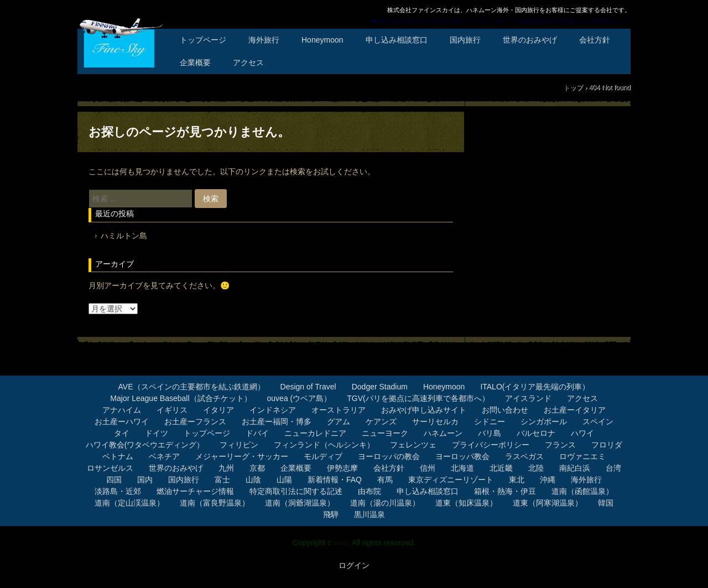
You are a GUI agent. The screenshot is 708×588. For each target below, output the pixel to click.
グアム (339, 422)
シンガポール (544, 422)
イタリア (218, 410)
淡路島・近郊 (118, 491)
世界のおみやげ (530, 40)
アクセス (248, 63)
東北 (517, 480)
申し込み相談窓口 (397, 40)
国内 (145, 480)
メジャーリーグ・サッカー (242, 456)
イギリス (172, 410)
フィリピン (239, 445)
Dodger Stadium (380, 387)
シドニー (490, 422)
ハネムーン (443, 433)
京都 (257, 468)
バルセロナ (536, 433)
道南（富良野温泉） (215, 503)
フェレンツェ (413, 445)
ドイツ (157, 433)
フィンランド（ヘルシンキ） (324, 445)
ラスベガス (524, 456)
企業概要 (195, 63)
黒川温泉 (369, 514)
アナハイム (122, 410)
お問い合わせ (505, 410)
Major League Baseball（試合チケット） (181, 398)
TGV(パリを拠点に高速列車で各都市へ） (418, 398)
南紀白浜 (575, 468)
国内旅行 (465, 40)
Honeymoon (322, 40)
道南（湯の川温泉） (385, 503)
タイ (122, 433)
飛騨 (331, 514)
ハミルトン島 (124, 236)
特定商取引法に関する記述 (296, 491)
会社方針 (595, 40)
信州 (428, 468)
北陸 (536, 468)
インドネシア (273, 410)
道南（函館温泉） (582, 491)
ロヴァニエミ (582, 456)
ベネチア (164, 456)
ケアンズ (381, 422)
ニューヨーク (385, 433)
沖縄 (548, 480)
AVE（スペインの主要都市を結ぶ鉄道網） (192, 387)
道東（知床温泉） (466, 503)
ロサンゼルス (110, 468)
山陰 (253, 480)
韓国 (606, 503)
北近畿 (501, 468)
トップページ (203, 40)
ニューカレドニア (315, 433)
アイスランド (528, 398)
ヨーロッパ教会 (462, 456)
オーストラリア (339, 410)
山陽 (284, 480)
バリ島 (490, 433)
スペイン (598, 422)
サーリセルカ (435, 422)
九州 (226, 468)
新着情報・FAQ (335, 480)
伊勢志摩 (342, 468)
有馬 (385, 480)
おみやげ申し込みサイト (424, 410)
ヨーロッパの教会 (389, 456)
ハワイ (582, 433)
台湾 (613, 468)
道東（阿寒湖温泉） (548, 503)
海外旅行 (264, 40)
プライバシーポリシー (491, 445)
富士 (222, 480)
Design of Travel (308, 387)
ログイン (354, 565)
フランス (560, 445)
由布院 (369, 491)
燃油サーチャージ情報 (195, 491)
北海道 (462, 468)
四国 (114, 480)
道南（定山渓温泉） (129, 503)
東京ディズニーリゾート (451, 480)
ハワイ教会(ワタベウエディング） (145, 445)
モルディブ (323, 456)
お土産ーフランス (195, 422)
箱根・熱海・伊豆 (505, 491)
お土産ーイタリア (575, 410)
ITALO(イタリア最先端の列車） (535, 387)
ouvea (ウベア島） (300, 398)
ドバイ (257, 433)
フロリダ (607, 445)
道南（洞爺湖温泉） (300, 503)
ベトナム (118, 456)
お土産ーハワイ (122, 422)
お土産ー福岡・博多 (277, 422)
